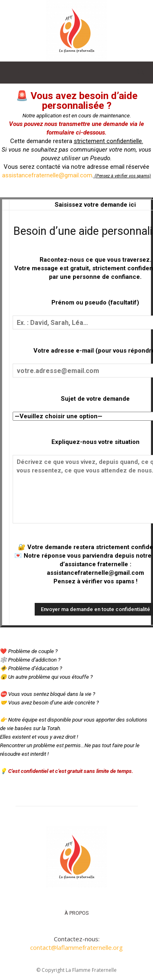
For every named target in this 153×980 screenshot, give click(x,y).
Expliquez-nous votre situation (95, 442)
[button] (14, 73)
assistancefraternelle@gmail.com (47, 175)
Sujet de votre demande (95, 399)
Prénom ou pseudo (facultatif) (95, 302)
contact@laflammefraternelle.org (76, 947)
